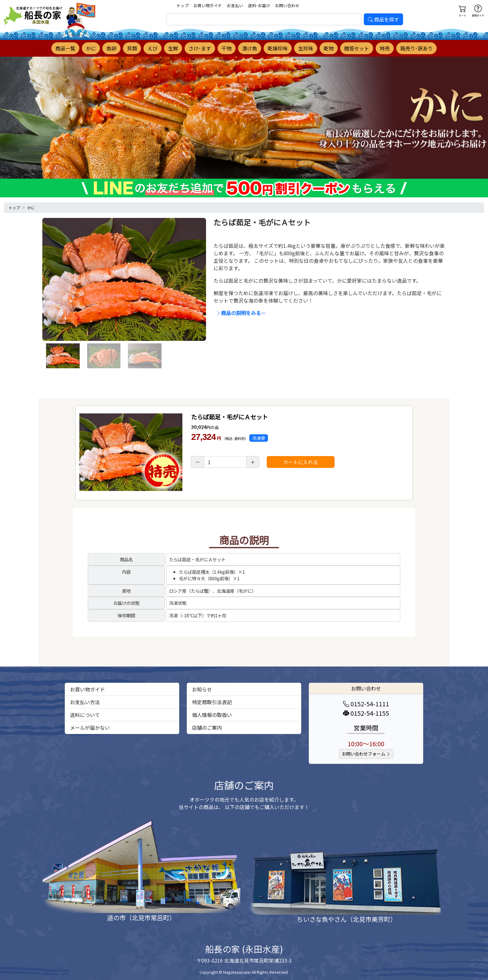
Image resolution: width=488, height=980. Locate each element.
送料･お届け (259, 5)
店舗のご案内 (207, 728)
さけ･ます (200, 48)
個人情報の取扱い (212, 715)
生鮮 (173, 48)
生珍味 (306, 48)
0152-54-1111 (366, 704)
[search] (264, 19)
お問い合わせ (287, 5)
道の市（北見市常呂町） (141, 918)
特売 (385, 48)
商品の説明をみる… (241, 313)
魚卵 (111, 48)
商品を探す (383, 19)
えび (152, 48)
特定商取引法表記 (212, 702)
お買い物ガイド (208, 5)
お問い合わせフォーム (366, 754)
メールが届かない (90, 728)
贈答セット (357, 48)
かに (91, 48)
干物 (227, 48)
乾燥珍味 (278, 48)
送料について (85, 715)
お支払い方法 (85, 702)
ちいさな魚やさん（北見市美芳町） (347, 919)
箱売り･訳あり (416, 48)
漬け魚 (250, 48)
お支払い (235, 5)
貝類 (132, 48)
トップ (183, 5)
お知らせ (202, 689)
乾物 (329, 48)
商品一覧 (65, 48)
